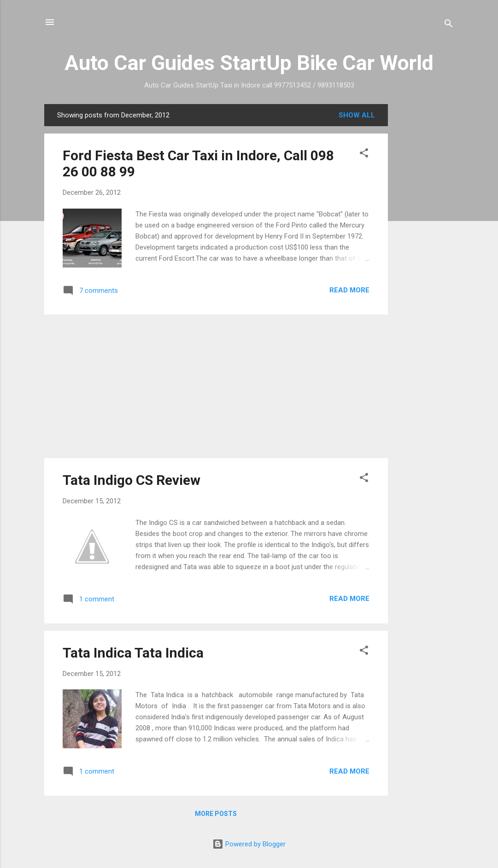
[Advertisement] (425, 242)
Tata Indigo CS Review (132, 480)
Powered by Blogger (249, 844)
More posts (216, 814)
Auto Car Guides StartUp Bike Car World (249, 63)
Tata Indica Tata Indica (133, 653)
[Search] (449, 25)
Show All (357, 115)
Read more (349, 290)
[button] (364, 154)
